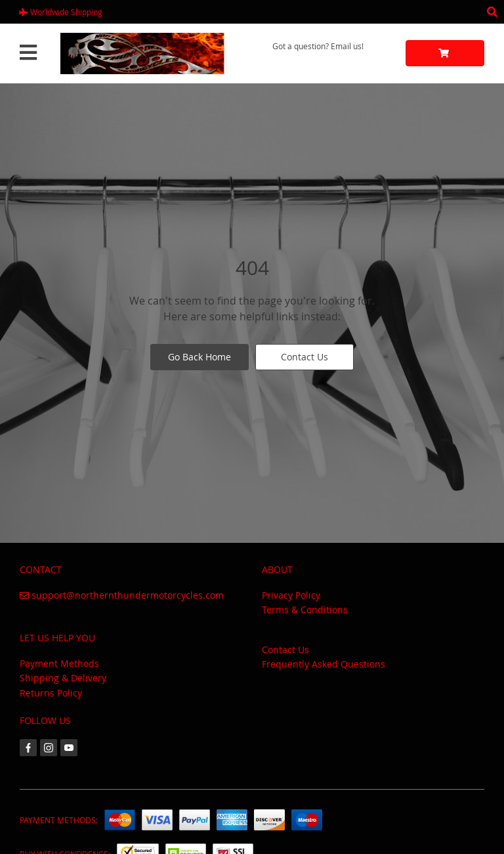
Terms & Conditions (305, 609)
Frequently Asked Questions (324, 664)
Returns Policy (51, 693)
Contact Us (304, 357)
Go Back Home (199, 357)
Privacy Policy (291, 595)
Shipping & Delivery (63, 678)
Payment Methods (59, 663)
